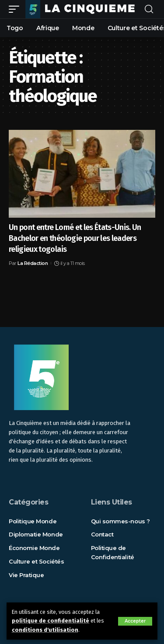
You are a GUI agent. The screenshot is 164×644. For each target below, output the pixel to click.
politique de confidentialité (51, 621)
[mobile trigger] (16, 9)
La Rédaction (33, 263)
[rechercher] (149, 9)
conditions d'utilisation (45, 630)
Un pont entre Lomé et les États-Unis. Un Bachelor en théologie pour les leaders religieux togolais (75, 238)
